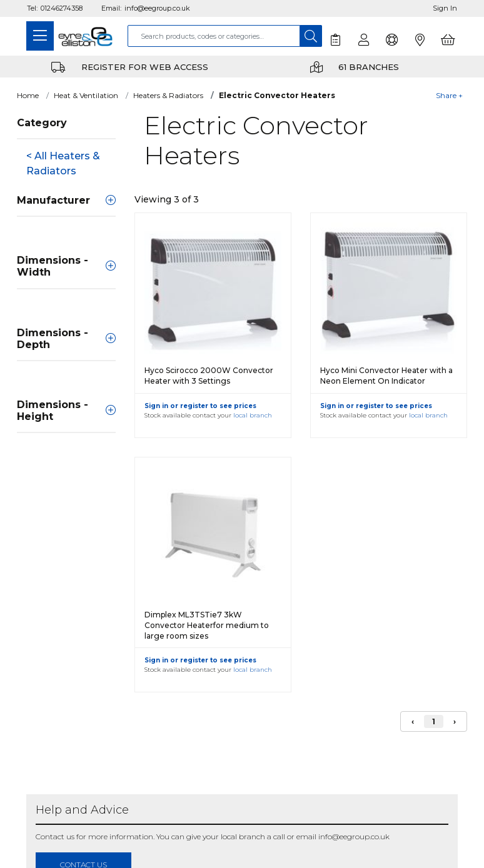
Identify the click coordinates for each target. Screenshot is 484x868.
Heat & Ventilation (86, 95)
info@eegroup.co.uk (157, 8)
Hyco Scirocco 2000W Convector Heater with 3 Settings (209, 376)
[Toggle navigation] (40, 36)
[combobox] (214, 36)
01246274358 (62, 8)
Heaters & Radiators (168, 95)
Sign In (445, 8)
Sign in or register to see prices (200, 406)
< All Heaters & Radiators (63, 163)
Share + (449, 95)
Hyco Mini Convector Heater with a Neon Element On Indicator (386, 376)
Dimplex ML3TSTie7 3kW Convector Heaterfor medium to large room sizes (207, 625)
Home (28, 95)
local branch (253, 415)
